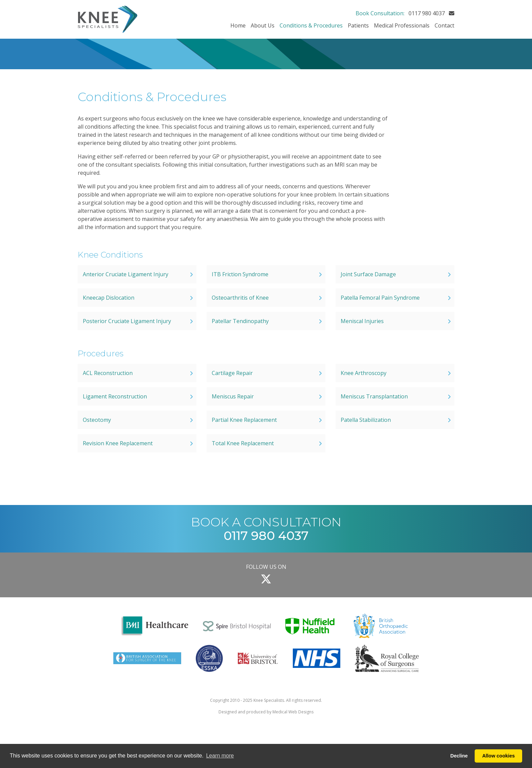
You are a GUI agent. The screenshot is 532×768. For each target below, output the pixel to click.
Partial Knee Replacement (244, 420)
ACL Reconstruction (108, 373)
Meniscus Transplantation (374, 396)
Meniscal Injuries (362, 321)
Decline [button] (459, 756)
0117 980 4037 (427, 13)
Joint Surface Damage (368, 274)
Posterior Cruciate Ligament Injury (127, 321)
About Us (263, 25)
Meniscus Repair (233, 396)
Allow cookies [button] (498, 756)
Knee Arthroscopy (364, 373)
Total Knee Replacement (243, 443)
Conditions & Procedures (311, 25)
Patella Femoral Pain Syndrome (380, 298)
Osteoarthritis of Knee (240, 298)
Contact (444, 25)
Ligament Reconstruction (115, 396)
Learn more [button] (220, 756)
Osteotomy (97, 420)
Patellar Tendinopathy (240, 321)
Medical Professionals (402, 25)
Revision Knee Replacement (118, 443)
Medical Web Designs (293, 712)
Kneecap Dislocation (109, 298)
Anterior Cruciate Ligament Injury (126, 274)
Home (238, 25)
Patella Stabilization (366, 420)
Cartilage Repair (232, 373)
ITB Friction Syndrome (240, 274)
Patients (358, 25)
